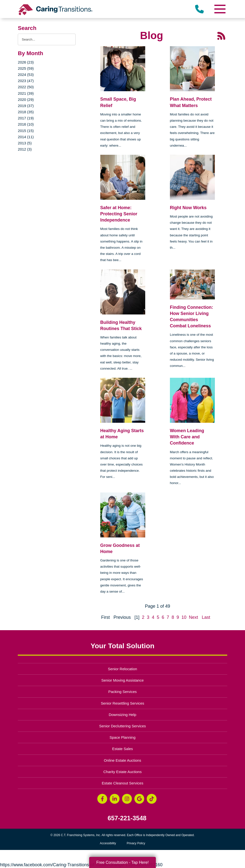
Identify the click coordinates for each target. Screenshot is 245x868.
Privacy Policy (136, 843)
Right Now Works (188, 208)
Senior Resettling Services (122, 703)
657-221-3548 (127, 818)
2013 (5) (25, 143)
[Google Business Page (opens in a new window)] (139, 799)
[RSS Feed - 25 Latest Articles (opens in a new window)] (221, 36)
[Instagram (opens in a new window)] (127, 799)
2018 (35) (26, 112)
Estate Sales (122, 749)
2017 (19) (26, 118)
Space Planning (123, 737)
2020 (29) (26, 100)
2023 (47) (26, 81)
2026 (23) (26, 62)
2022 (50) (26, 87)
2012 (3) (25, 149)
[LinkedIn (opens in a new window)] (115, 799)
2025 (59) (26, 68)
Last (206, 617)
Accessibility (108, 843)
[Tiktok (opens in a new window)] (152, 799)
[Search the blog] (47, 39)
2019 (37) (26, 106)
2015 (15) (26, 131)
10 (184, 617)
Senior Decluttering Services (122, 726)
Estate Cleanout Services (122, 783)
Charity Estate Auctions (123, 772)
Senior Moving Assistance (122, 680)
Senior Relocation (122, 669)
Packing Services (123, 692)
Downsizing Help (122, 715)
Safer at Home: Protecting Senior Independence (119, 214)
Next (194, 617)
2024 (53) (26, 75)
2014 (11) (26, 137)
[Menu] (220, 9)
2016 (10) (26, 124)
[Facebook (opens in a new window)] (102, 799)
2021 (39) (26, 93)
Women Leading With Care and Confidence (187, 437)
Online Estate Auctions (123, 760)
